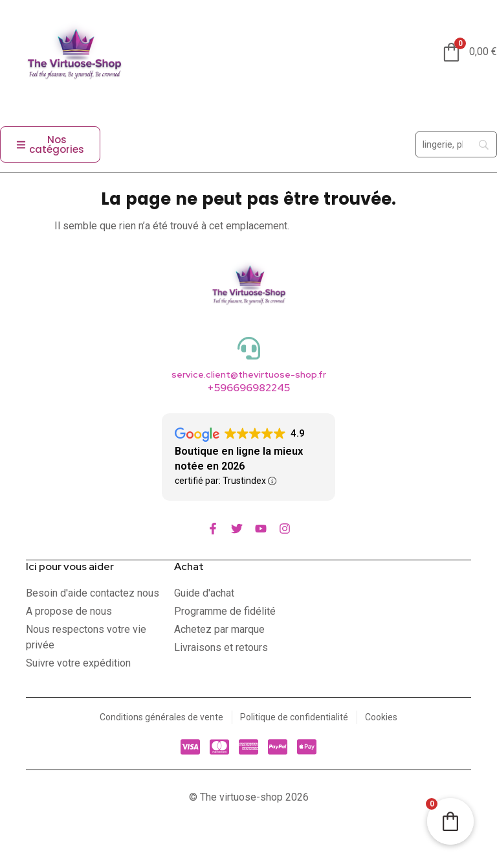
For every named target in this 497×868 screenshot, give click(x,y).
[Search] (456, 145)
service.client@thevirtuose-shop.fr (249, 374)
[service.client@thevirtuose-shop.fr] (249, 348)
